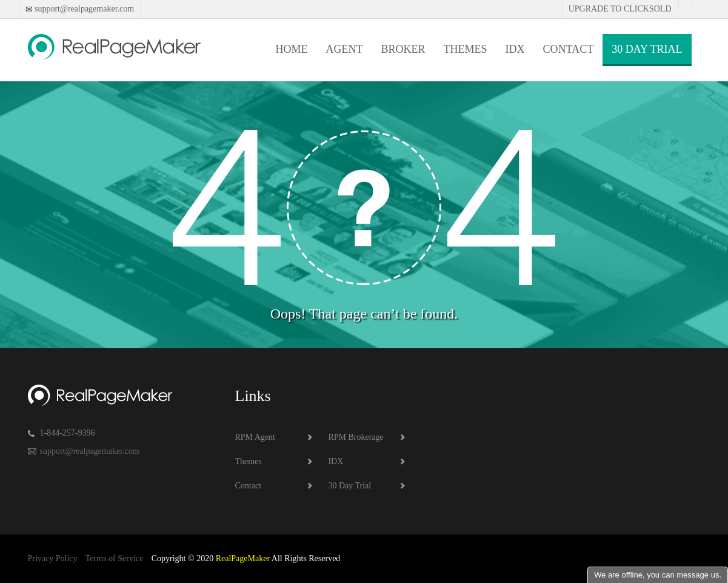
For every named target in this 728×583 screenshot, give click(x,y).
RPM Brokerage (356, 437)
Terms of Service (114, 558)
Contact (569, 49)
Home (292, 49)
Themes (466, 49)
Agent (345, 49)
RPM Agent (255, 437)
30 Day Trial (647, 49)
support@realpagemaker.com (84, 9)
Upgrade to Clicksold (620, 9)
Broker (403, 49)
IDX (515, 49)
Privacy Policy (53, 558)
